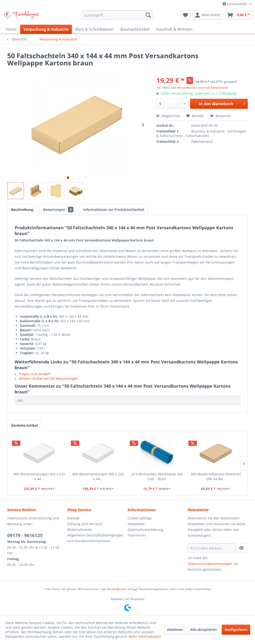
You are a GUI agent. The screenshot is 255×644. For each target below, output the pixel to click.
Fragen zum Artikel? (33, 374)
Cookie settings (140, 518)
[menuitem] (118, 15)
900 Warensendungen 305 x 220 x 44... (39, 476)
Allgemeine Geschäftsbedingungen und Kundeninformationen (95, 538)
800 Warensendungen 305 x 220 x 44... (98, 476)
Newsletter (136, 524)
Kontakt (73, 518)
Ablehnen (175, 630)
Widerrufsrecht (79, 530)
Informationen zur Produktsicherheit (114, 210)
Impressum (137, 535)
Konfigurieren (236, 630)
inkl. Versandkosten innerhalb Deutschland (200, 88)
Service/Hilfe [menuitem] (235, 4)
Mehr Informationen (145, 636)
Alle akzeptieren (204, 630)
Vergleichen (168, 116)
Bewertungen (58, 210)
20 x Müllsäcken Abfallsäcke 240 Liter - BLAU (157, 476)
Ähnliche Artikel (24, 425)
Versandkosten (117, 589)
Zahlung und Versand (85, 524)
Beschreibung (22, 210)
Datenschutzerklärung (145, 530)
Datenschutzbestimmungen (210, 564)
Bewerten (221, 116)
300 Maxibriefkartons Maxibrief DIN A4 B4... (216, 476)
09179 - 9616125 (25, 535)
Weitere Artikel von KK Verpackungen (47, 378)
